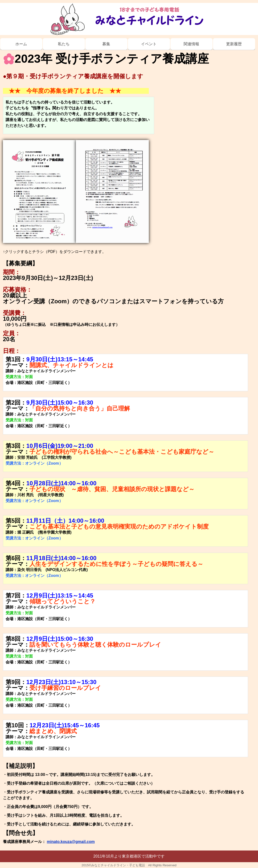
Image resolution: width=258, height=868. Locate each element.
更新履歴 (234, 44)
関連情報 (191, 44)
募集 (106, 44)
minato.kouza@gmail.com (71, 842)
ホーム (21, 44)
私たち (64, 44)
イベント (149, 44)
